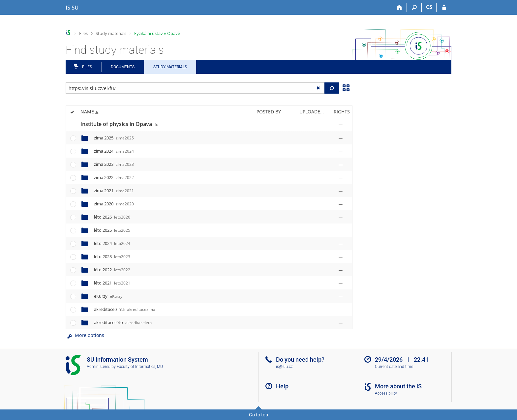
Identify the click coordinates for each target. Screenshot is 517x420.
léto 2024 (112, 243)
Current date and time (394, 367)
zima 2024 (114, 151)
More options (85, 335)
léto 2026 (112, 217)
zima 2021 (114, 191)
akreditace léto (123, 322)
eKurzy (108, 296)
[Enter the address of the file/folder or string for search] (195, 88)
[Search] (414, 8)
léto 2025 (112, 230)
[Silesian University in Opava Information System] (72, 8)
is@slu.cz (284, 367)
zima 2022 (114, 177)
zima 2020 (114, 204)
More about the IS (398, 386)
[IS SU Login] (444, 8)
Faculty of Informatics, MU (140, 367)
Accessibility (386, 393)
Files (83, 33)
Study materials (111, 33)
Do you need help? (300, 360)
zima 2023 (114, 164)
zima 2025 (114, 138)
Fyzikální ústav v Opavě (157, 33)
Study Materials (170, 67)
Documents (123, 67)
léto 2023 (112, 256)
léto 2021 (112, 283)
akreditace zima (125, 309)
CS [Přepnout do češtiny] (429, 7)
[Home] (399, 8)
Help (282, 386)
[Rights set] (341, 124)
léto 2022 (112, 270)
